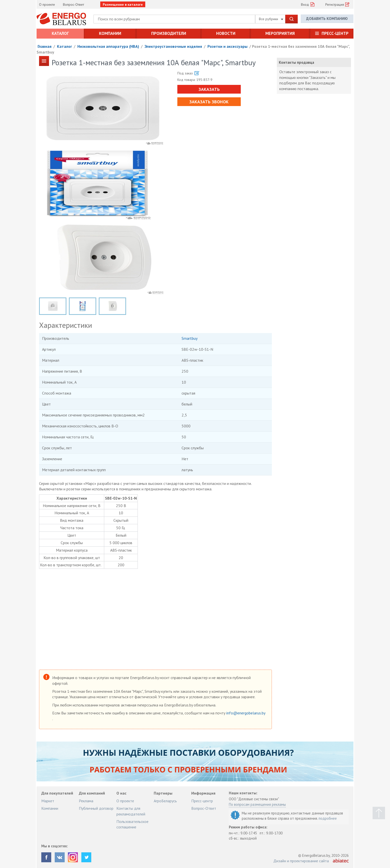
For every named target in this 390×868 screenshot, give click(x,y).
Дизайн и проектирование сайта (301, 861)
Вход (305, 4)
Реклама (86, 801)
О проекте (47, 4)
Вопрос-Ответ (73, 4)
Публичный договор (96, 808)
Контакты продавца (296, 62)
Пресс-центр (335, 33)
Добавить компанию (327, 19)
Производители (169, 33)
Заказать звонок (208, 102)
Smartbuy (190, 338)
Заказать (208, 89)
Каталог (60, 33)
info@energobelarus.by (246, 713)
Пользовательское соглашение (132, 824)
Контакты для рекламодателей (131, 811)
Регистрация (335, 4)
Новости (226, 33)
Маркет (48, 801)
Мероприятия (280, 33)
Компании (110, 33)
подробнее (328, 818)
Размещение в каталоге (123, 4)
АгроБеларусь (165, 801)
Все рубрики (271, 19)
